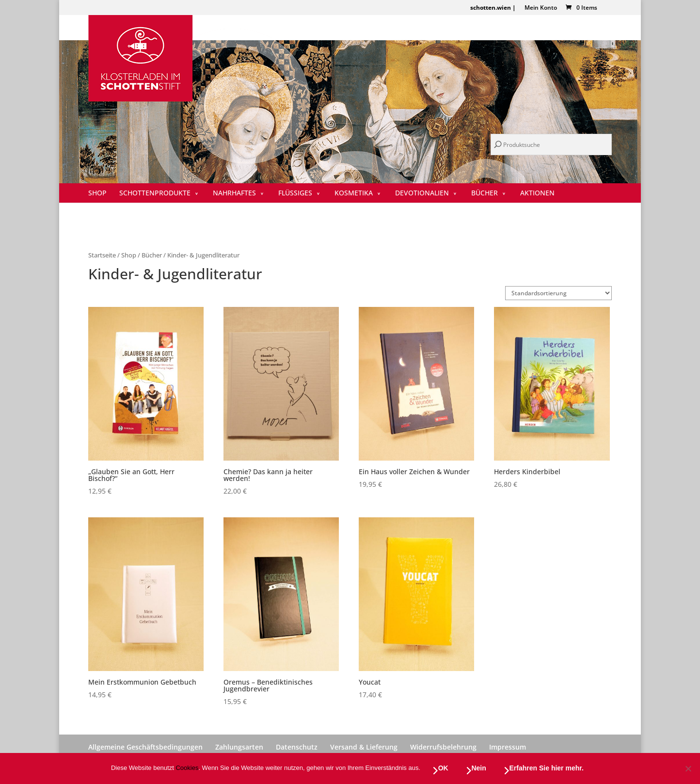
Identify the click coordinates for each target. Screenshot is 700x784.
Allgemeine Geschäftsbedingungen (145, 747)
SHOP (97, 193)
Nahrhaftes (234, 193)
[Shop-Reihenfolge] (558, 293)
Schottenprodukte (155, 193)
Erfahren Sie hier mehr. (547, 768)
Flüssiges (295, 193)
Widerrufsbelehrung (443, 747)
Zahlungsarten (239, 747)
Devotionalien (422, 193)
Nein (479, 768)
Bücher (485, 193)
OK (444, 768)
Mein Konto (541, 8)
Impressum (508, 747)
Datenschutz (297, 747)
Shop (129, 255)
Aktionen (537, 193)
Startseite (102, 255)
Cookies (187, 769)
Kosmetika (354, 193)
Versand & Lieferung (364, 747)
